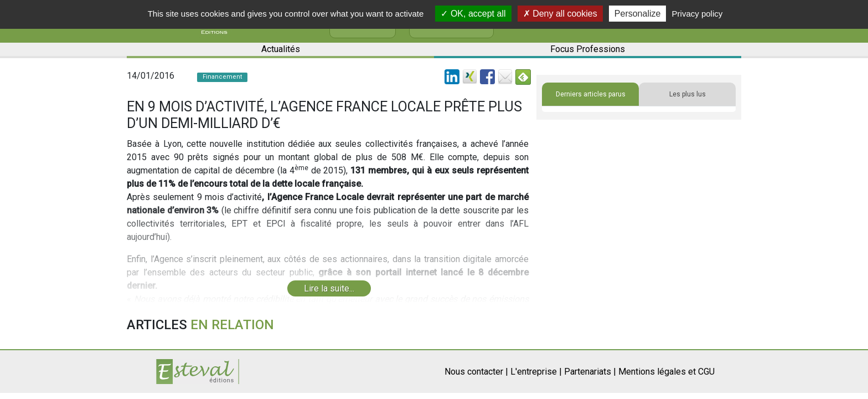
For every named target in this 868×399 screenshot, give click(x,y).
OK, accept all (473, 14)
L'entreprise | (536, 372)
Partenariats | (590, 372)
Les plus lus (688, 94)
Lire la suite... (329, 288)
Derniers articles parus (591, 94)
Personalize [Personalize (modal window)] (638, 14)
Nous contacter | (476, 372)
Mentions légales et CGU (666, 372)
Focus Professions (588, 49)
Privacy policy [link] (697, 14)
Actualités (281, 49)
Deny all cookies (560, 14)
